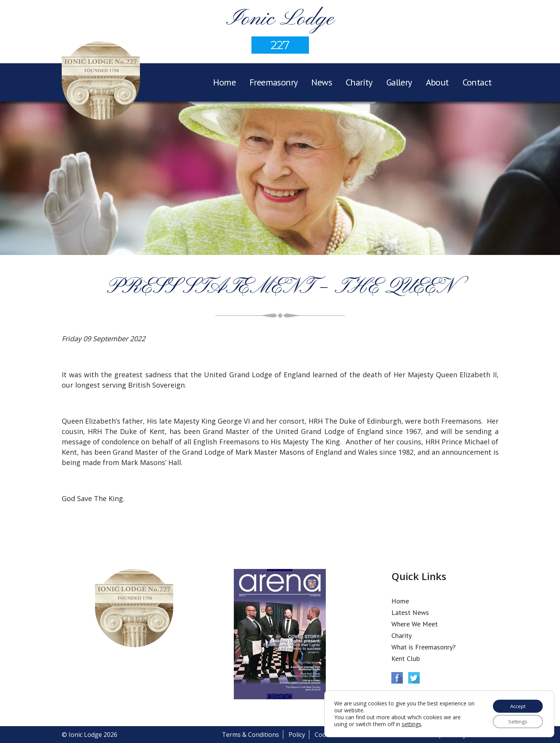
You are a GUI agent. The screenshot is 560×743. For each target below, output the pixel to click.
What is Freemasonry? (424, 647)
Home (224, 82)
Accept (516, 705)
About (437, 82)
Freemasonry (273, 82)
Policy (297, 735)
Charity (359, 82)
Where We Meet (415, 624)
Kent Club (406, 658)
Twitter (414, 678)
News (322, 82)
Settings (516, 721)
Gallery (399, 82)
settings (411, 723)
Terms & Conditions (250, 735)
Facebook (397, 678)
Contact (477, 82)
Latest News (410, 612)
